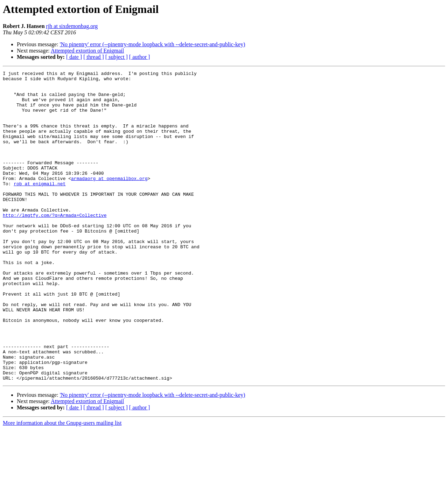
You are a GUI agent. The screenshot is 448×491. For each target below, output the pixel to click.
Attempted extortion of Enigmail (87, 51)
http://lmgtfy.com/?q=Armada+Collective (55, 244)
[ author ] (140, 57)
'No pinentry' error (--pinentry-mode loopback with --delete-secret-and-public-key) (153, 44)
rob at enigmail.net (40, 207)
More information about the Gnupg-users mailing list (62, 485)
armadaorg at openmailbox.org (109, 200)
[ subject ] (117, 57)
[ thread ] (94, 57)
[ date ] (74, 57)
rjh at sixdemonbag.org (72, 26)
